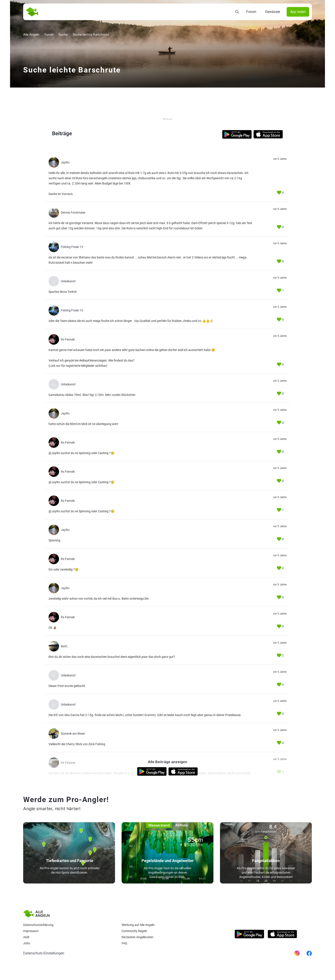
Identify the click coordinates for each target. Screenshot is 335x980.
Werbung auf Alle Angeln (138, 925)
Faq (124, 943)
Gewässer (273, 12)
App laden (298, 12)
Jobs (27, 943)
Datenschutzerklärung (38, 925)
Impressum (31, 931)
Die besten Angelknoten (137, 937)
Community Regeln (134, 931)
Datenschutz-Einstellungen (44, 953)
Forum (251, 12)
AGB (26, 937)
